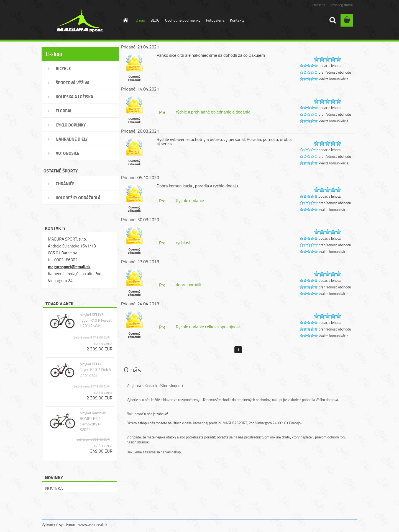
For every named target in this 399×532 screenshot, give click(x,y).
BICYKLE (63, 69)
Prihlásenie (318, 5)
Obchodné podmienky (183, 20)
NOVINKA (54, 488)
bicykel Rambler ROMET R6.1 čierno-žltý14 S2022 (93, 421)
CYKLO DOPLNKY (71, 125)
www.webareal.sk (93, 524)
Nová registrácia (342, 5)
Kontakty (237, 20)
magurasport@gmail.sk (69, 267)
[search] (332, 20)
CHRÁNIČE (65, 184)
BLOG (155, 20)
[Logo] (80, 20)
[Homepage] (125, 20)
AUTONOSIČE (67, 153)
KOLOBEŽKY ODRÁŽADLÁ (78, 198)
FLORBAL (64, 111)
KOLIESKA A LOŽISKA (74, 97)
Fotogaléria (215, 20)
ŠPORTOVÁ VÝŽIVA (73, 83)
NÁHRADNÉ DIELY (72, 139)
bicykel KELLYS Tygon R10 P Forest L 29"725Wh (96, 320)
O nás (140, 20)
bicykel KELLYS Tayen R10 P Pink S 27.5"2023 (95, 370)
